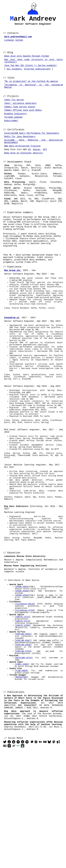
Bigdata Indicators (15, 126)
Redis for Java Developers (20, 152)
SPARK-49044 (22, 674)
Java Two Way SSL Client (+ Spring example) (30, 72)
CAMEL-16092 (22, 766)
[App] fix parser (14, 110)
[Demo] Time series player (20, 118)
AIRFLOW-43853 (23, 730)
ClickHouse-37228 (25, 702)
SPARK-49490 (22, 679)
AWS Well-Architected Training (22, 163)
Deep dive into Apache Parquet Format (27, 61)
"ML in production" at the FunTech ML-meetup (31, 90)
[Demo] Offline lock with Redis (23, 122)
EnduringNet (11, 134)
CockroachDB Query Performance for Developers (32, 148)
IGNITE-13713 (23, 709)
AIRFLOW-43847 (23, 738)
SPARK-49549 (22, 684)
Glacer (37, 167)
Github (19, 44)
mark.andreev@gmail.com (18, 40)
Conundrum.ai (12, 363)
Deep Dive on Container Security (24, 171)
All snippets (14, 76)
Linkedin (9, 44)
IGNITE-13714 (23, 715)
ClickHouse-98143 (25, 694)
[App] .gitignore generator (20, 114)
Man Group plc (12, 308)
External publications (37, 76)
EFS (45, 167)
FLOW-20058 (22, 773)
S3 (29, 167)
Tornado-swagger (13, 130)
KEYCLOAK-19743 (24, 758)
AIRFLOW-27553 (23, 750)
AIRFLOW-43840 (23, 743)
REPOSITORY (22, 781)
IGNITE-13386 (23, 720)
